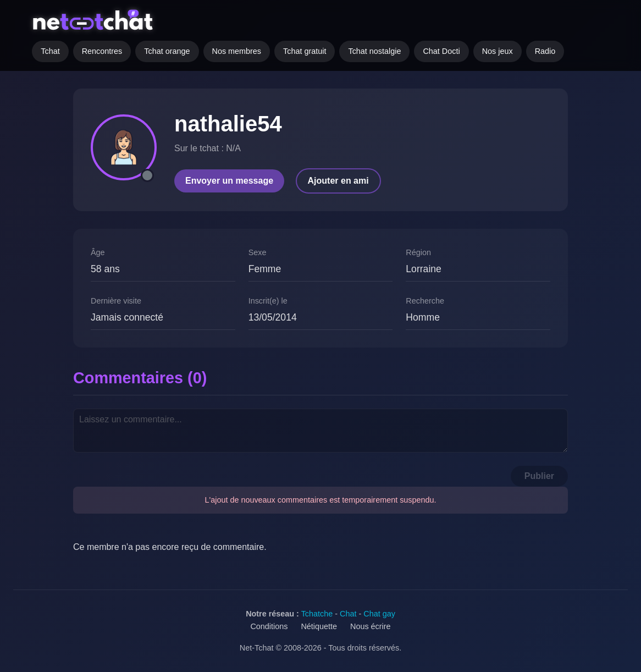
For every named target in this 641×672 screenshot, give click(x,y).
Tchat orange (167, 51)
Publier (539, 476)
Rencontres (102, 51)
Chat (348, 614)
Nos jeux (498, 51)
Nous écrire (371, 626)
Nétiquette (319, 626)
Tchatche (317, 614)
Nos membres (237, 51)
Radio (545, 51)
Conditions (269, 626)
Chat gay (379, 614)
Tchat (50, 51)
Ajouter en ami (338, 181)
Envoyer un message (229, 181)
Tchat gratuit (305, 51)
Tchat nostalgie (374, 51)
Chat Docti (441, 51)
